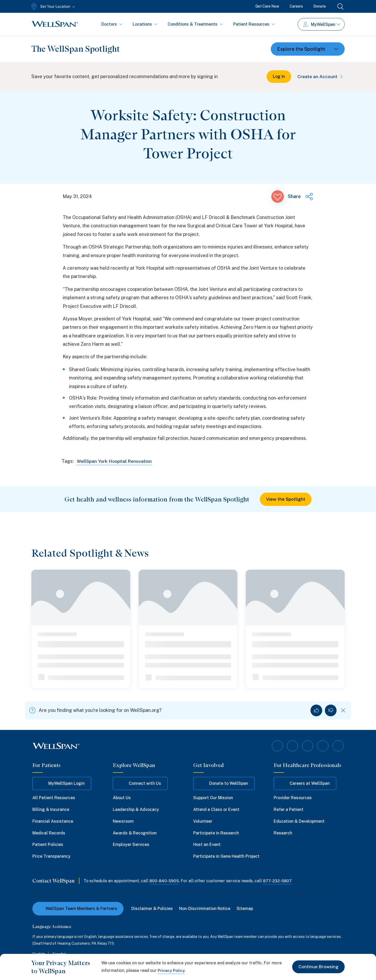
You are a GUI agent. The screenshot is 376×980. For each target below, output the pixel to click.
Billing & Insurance (51, 809)
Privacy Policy (171, 970)
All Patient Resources (54, 797)
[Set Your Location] (53, 7)
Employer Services (131, 844)
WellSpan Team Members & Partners (78, 908)
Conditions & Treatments (195, 24)
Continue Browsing (318, 967)
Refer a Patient (289, 809)
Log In (277, 76)
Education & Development (299, 821)
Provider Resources (293, 797)
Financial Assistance (53, 821)
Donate (320, 6)
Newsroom (123, 821)
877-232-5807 (278, 881)
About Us (122, 797)
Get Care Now (267, 6)
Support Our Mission (213, 797)
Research (283, 832)
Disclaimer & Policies (153, 908)
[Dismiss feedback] (343, 711)
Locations (145, 24)
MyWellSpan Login (62, 783)
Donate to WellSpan (224, 783)
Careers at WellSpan (305, 783)
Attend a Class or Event (216, 809)
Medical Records (49, 832)
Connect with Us (140, 783)
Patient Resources (254, 24)
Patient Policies (48, 844)
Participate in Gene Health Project (226, 856)
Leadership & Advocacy (136, 809)
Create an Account (320, 76)
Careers (296, 6)
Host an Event (207, 844)
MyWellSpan (322, 24)
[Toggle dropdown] (308, 49)
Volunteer (203, 821)
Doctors (112, 24)
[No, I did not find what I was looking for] (331, 711)
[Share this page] (301, 197)
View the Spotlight (286, 499)
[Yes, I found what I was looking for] (316, 711)
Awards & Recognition (135, 832)
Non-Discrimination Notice (205, 908)
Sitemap (245, 908)
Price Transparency (51, 856)
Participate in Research (216, 832)
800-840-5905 (164, 881)
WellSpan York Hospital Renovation (116, 461)
